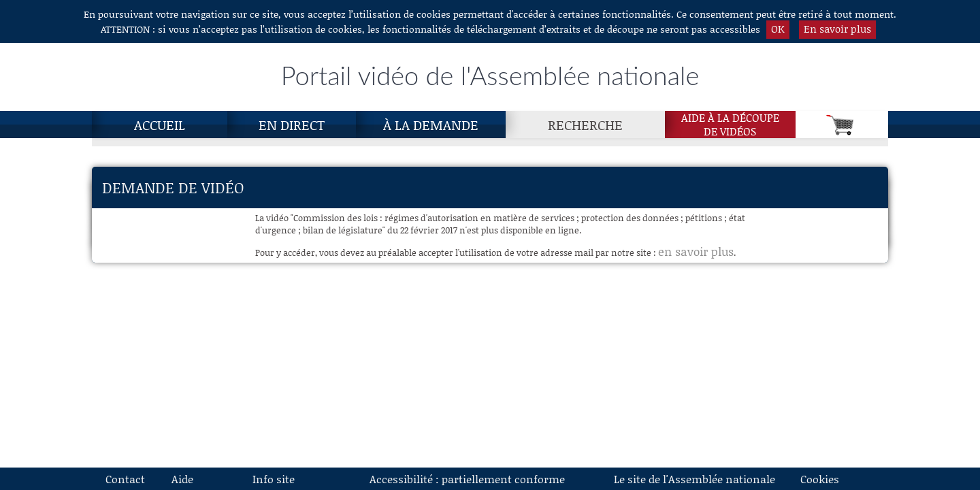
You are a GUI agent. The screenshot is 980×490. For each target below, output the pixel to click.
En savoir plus (837, 29)
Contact (125, 479)
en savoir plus (696, 251)
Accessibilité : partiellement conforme (467, 479)
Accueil (160, 125)
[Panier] (842, 125)
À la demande (431, 125)
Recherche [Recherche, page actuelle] (585, 125)
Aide (182, 479)
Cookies (820, 479)
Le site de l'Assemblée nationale (695, 479)
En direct (292, 125)
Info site (274, 479)
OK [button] (778, 29)
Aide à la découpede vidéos (730, 125)
